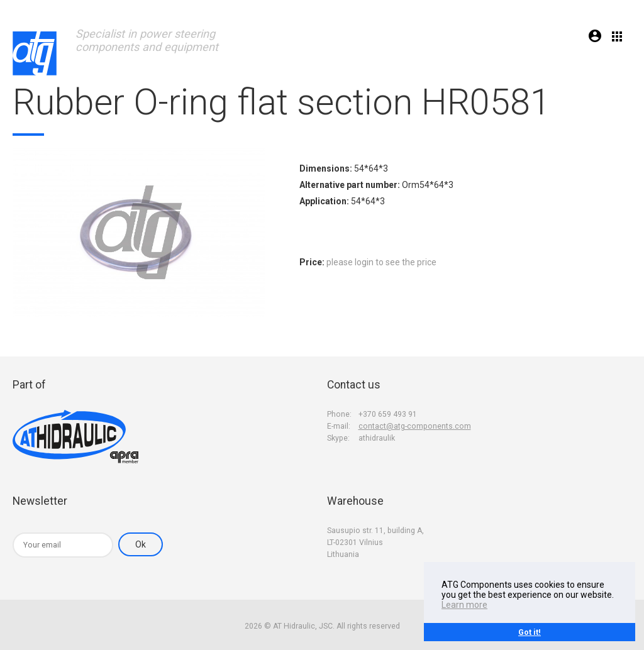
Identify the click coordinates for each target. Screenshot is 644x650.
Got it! (530, 632)
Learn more (464, 605)
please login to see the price (381, 262)
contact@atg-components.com (415, 426)
